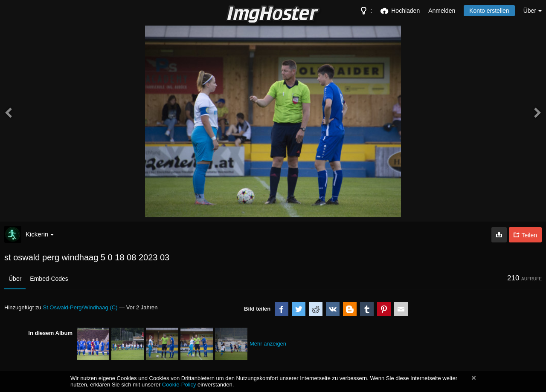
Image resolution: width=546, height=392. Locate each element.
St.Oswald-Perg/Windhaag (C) (80, 307)
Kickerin (40, 234)
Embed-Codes (49, 279)
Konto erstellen (489, 11)
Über (15, 279)
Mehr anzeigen (268, 344)
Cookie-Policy (179, 385)
